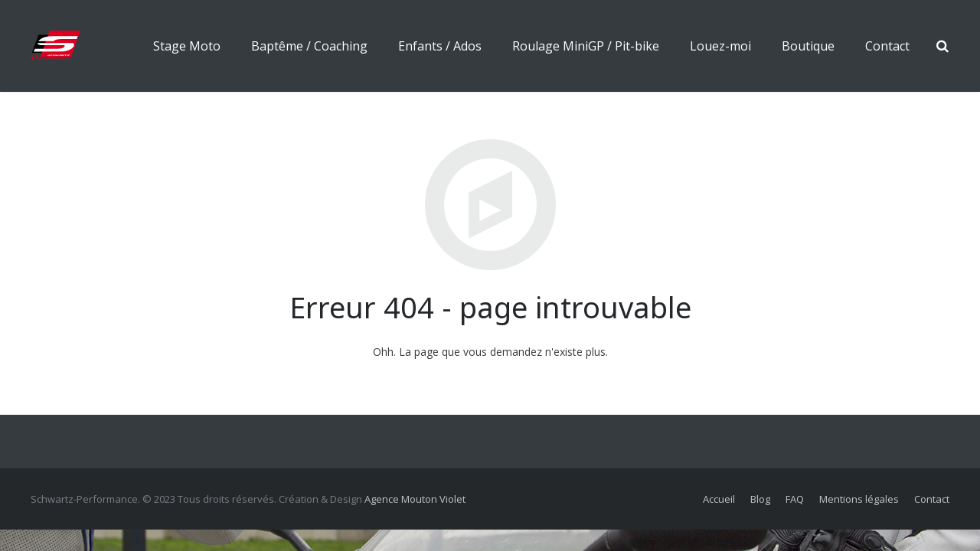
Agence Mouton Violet (415, 499)
